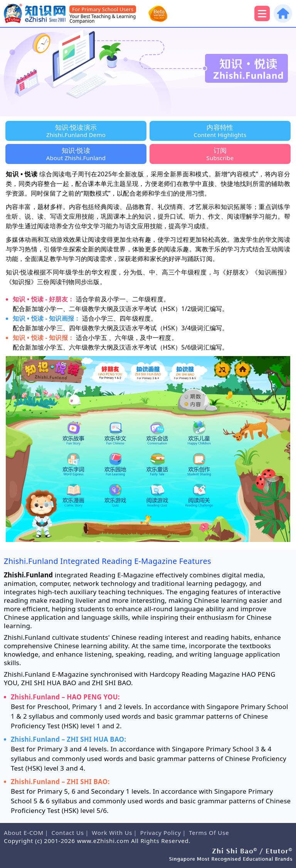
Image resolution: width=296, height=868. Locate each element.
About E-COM (24, 833)
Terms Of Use (209, 833)
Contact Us (67, 833)
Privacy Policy (161, 833)
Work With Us (112, 833)
